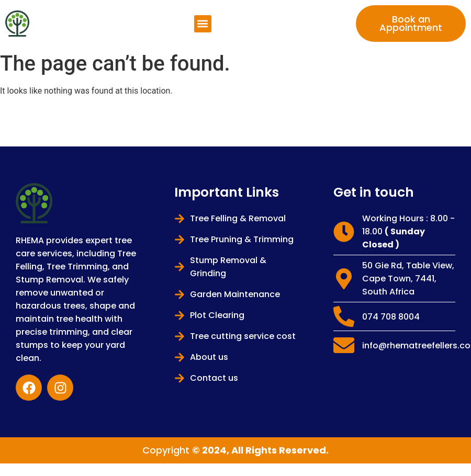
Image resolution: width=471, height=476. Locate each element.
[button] (203, 24)
